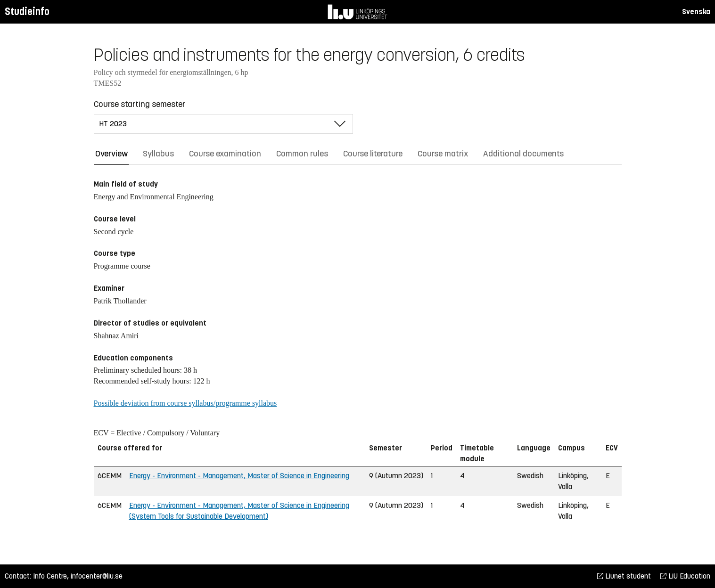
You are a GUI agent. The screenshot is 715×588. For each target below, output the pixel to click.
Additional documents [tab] (523, 154)
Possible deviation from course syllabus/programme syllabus (185, 403)
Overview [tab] (111, 154)
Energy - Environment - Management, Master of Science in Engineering (239, 476)
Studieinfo (27, 12)
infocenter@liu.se (97, 576)
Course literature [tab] (373, 154)
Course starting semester (140, 104)
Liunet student (624, 576)
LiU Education (685, 576)
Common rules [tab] (302, 154)
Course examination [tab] (225, 154)
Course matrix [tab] (443, 154)
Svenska (696, 12)
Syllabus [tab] (158, 154)
